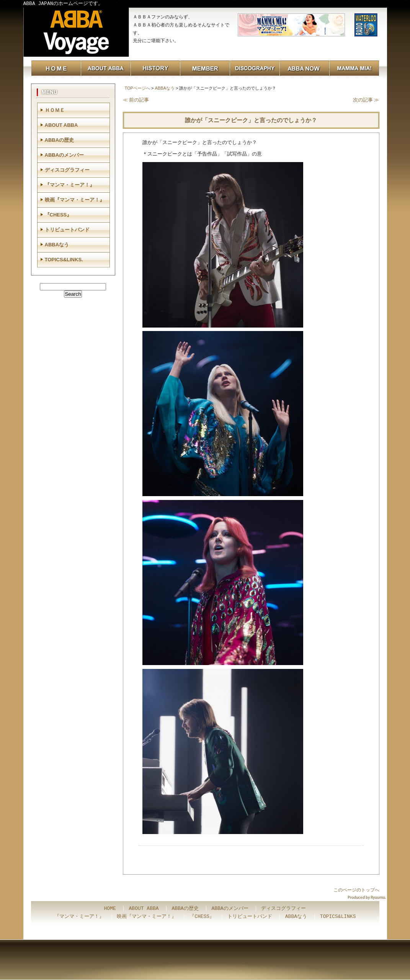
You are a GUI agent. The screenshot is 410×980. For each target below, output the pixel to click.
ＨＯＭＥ (55, 110)
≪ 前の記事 (136, 100)
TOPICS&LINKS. (64, 260)
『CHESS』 (58, 215)
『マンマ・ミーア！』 (70, 185)
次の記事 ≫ (366, 100)
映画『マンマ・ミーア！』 (75, 200)
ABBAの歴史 (60, 140)
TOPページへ (137, 88)
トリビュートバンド (67, 230)
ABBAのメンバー (65, 155)
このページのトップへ (356, 890)
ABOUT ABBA (61, 125)
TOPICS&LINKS (338, 917)
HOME (110, 909)
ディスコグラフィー (67, 170)
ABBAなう (164, 88)
